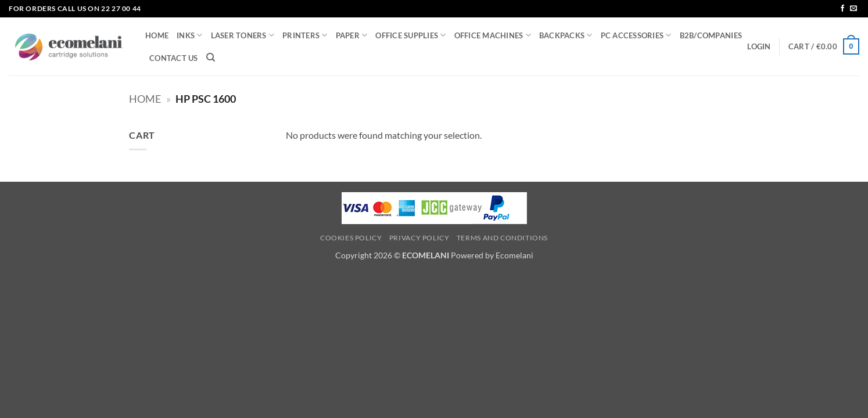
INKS (189, 35)
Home (145, 99)
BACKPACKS (566, 35)
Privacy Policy (419, 238)
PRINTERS (305, 35)
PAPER (352, 35)
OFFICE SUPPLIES (410, 35)
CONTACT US (174, 58)
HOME (157, 35)
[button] (759, 46)
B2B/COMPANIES (711, 35)
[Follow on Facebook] (842, 9)
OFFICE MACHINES (493, 35)
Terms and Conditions (502, 238)
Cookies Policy (351, 238)
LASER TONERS (243, 35)
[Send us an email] (853, 9)
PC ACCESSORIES (636, 35)
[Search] (211, 57)
